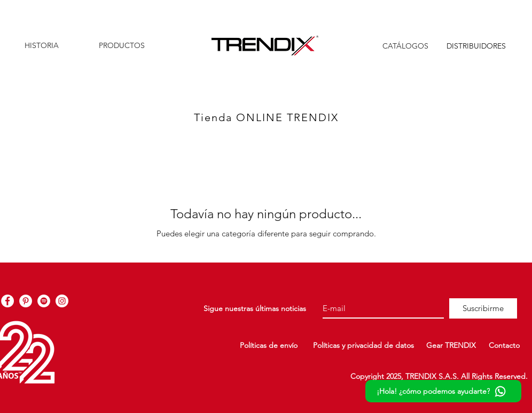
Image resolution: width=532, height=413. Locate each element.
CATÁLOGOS (405, 46)
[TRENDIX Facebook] (7, 301)
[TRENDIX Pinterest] (26, 301)
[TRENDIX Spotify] (44, 301)
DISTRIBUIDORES (476, 46)
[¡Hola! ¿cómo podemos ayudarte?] (443, 391)
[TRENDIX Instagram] (62, 301)
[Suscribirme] (483, 308)
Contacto (504, 345)
